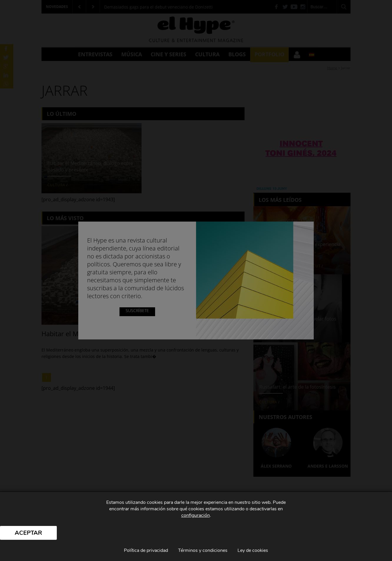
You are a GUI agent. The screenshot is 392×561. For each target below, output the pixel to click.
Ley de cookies (253, 550)
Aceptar (28, 533)
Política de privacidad (146, 550)
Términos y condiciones (203, 550)
